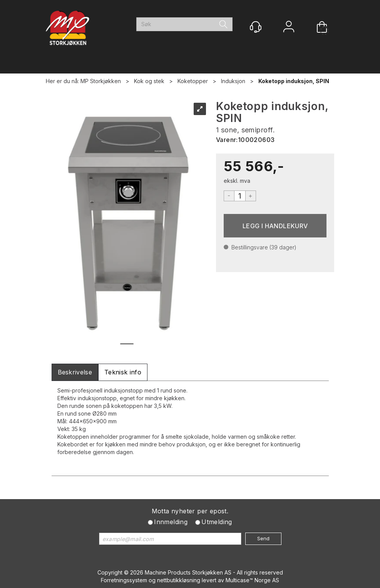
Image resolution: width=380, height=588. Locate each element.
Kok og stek (149, 81)
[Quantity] (240, 196)
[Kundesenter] (256, 27)
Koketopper (193, 81)
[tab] (75, 372)
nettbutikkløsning (179, 580)
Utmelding (217, 522)
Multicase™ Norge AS (252, 580)
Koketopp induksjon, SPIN (294, 81)
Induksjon (233, 81)
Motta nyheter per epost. (190, 511)
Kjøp (275, 226)
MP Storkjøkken (101, 81)
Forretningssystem (124, 580)
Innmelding (171, 522)
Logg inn (289, 28)
